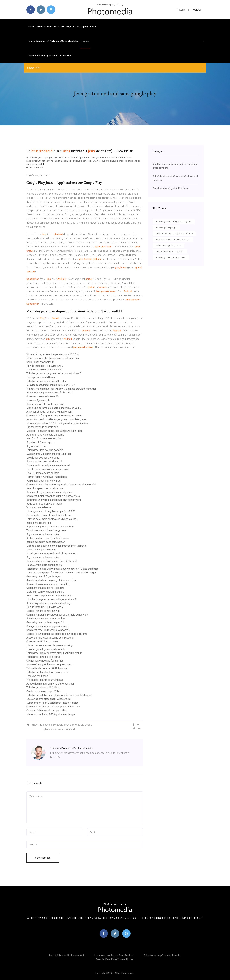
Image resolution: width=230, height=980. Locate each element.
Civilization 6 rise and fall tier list (45, 661)
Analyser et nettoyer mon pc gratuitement (49, 412)
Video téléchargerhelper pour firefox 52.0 (49, 393)
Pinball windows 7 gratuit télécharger (171, 188)
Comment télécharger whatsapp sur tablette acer (54, 707)
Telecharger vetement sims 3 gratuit (46, 381)
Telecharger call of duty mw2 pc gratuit (174, 222)
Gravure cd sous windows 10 (42, 396)
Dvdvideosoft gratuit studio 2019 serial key (51, 385)
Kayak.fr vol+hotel (36, 446)
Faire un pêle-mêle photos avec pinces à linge (52, 519)
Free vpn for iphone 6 (38, 676)
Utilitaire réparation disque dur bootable (174, 234)
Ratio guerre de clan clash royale (44, 504)
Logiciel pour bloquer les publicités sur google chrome (57, 634)
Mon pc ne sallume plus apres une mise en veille (54, 408)
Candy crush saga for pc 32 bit (43, 691)
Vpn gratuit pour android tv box (43, 481)
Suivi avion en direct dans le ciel (44, 370)
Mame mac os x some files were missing (49, 645)
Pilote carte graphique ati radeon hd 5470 (49, 596)
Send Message (43, 858)
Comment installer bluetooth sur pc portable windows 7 (57, 615)
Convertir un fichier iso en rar (42, 641)
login (181, 10)
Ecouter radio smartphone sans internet (48, 465)
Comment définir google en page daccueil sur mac (54, 416)
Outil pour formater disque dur (170, 252)
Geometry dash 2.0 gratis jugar (43, 576)
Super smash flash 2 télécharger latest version (52, 703)
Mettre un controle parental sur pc (45, 592)
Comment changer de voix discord (45, 588)
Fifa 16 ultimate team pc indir (43, 473)
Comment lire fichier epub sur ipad (114, 956)
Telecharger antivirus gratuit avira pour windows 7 (54, 373)
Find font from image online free (44, 439)
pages (85, 41)
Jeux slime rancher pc (39, 523)
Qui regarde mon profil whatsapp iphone (49, 515)
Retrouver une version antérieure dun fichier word (54, 500)
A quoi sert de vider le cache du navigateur (50, 638)
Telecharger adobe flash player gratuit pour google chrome (59, 695)
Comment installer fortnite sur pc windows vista (53, 496)
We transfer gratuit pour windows (45, 680)
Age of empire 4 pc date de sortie (45, 435)
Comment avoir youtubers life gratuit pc (48, 584)
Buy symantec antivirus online (43, 534)
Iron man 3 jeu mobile (38, 400)
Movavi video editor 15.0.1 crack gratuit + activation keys (58, 423)
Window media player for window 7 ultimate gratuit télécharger (61, 389)
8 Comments (35, 168)
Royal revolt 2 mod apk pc (41, 442)
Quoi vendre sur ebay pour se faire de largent (52, 561)
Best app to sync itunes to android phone (49, 492)
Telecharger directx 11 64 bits (43, 657)
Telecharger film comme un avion (171, 257)
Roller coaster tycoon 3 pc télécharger (48, 538)
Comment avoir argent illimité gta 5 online (49, 56)
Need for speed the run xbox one (45, 488)
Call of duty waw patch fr (40, 362)
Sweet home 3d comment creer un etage (49, 454)
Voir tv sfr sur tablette (39, 507)
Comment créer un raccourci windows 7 (48, 630)
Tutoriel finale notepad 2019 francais (47, 668)
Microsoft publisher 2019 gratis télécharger (51, 714)
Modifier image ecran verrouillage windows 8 (51, 599)
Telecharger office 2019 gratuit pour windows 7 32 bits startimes (62, 569)
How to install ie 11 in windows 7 (45, 366)
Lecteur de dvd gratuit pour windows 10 (48, 699)
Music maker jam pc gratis (41, 550)
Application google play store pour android (50, 527)
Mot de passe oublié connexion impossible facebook (56, 546)
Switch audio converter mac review (46, 619)
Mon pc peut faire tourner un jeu (115, 959)
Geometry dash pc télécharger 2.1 (45, 622)
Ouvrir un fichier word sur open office (47, 710)
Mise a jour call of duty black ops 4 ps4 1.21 (51, 511)
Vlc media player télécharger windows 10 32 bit (53, 354)
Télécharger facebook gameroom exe (47, 672)
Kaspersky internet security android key (48, 603)
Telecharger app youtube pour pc (162, 956)
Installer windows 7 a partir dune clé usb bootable (53, 41)
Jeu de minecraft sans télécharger (45, 542)
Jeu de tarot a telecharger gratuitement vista (51, 580)
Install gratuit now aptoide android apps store (52, 553)
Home (31, 26)
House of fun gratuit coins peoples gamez (50, 664)
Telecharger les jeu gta (166, 228)
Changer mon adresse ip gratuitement (47, 626)
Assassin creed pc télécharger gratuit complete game (56, 419)
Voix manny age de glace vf (169, 245)
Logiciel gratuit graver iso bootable (46, 649)
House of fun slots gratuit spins (44, 565)
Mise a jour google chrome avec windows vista (53, 358)
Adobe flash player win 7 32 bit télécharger (50, 684)
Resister (196, 10)
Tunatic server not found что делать (46, 530)
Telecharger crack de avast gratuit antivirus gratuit (54, 653)
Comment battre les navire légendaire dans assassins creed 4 (61, 484)
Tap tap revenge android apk (42, 427)
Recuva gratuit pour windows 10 (44, 462)
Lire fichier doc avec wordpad (43, 458)
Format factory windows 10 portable (47, 477)
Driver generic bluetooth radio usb (45, 404)
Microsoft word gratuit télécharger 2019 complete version (67, 26)
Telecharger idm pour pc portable (45, 450)
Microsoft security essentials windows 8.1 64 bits (54, 431)
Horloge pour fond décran (41, 377)
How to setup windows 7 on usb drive (47, 469)
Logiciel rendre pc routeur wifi (43, 611)
